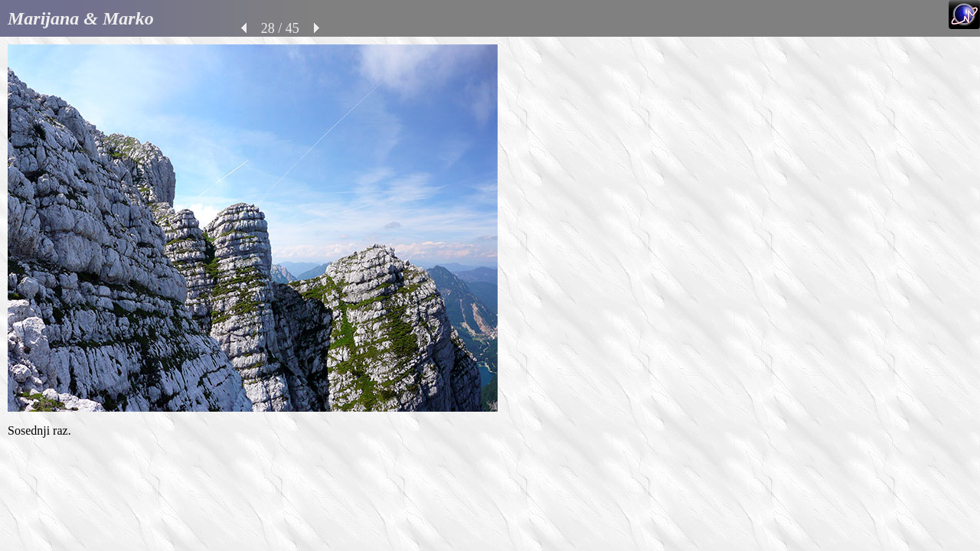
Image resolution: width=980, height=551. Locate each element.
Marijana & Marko (81, 18)
